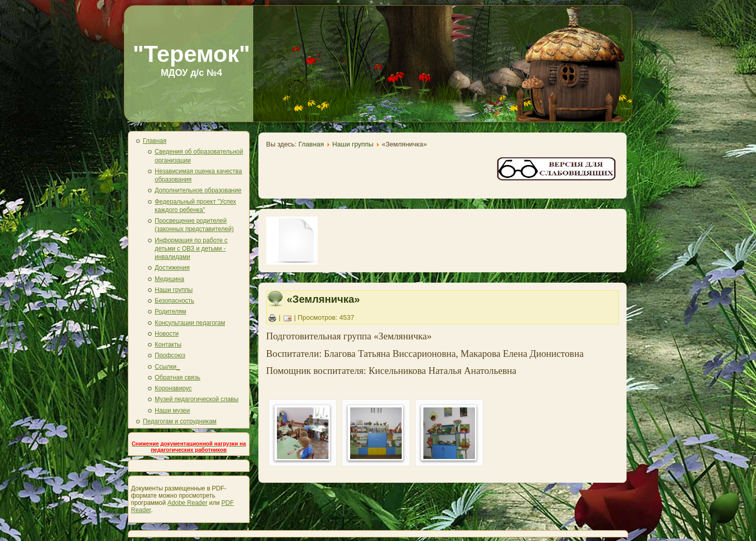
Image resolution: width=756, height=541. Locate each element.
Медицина (169, 279)
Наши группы (174, 290)
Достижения (172, 268)
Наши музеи (172, 411)
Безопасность (175, 301)
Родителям (170, 312)
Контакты (168, 345)
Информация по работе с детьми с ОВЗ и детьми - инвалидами (191, 249)
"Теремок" (191, 54)
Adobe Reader (187, 503)
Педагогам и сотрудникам (180, 421)
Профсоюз (170, 355)
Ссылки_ (167, 367)
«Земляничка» (323, 299)
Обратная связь (177, 378)
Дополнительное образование (198, 190)
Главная (155, 141)
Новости (167, 334)
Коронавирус (173, 388)
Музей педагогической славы (196, 399)
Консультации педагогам (190, 323)
